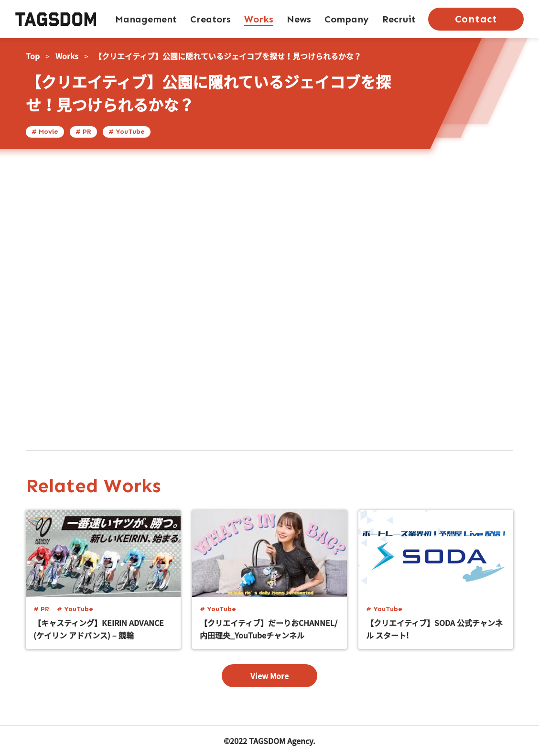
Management (146, 19)
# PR (83, 132)
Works (259, 19)
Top (33, 56)
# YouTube (127, 132)
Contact (476, 19)
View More (269, 676)
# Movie (45, 132)
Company (347, 19)
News (299, 19)
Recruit (399, 19)
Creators (210, 19)
